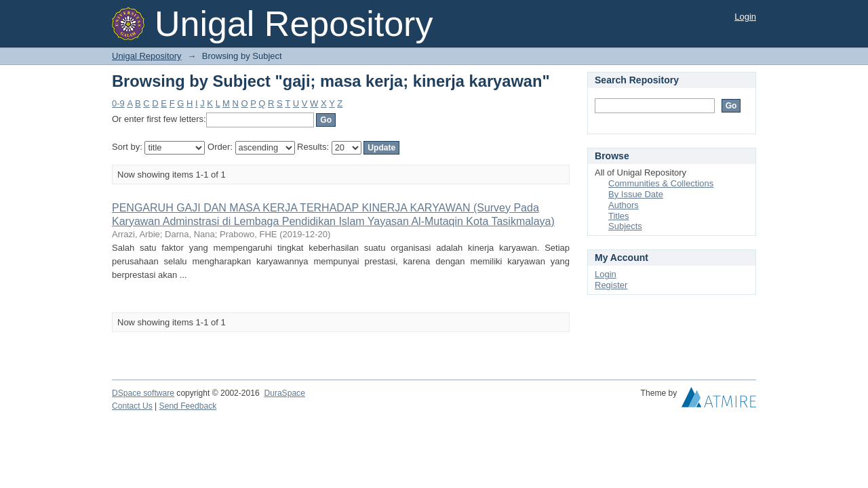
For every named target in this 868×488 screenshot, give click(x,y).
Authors (624, 205)
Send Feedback (188, 406)
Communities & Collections (661, 183)
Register (611, 285)
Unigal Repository (147, 56)
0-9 (118, 103)
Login (745, 17)
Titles (619, 216)
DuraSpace (284, 393)
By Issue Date (636, 194)
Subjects (625, 226)
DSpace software (143, 393)
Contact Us (132, 406)
